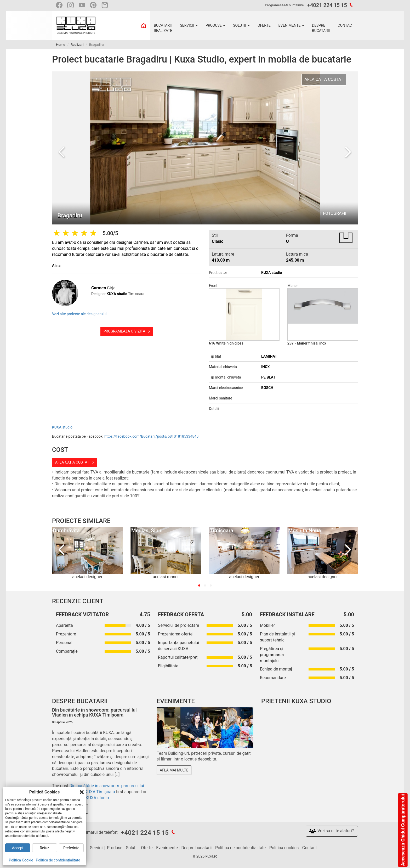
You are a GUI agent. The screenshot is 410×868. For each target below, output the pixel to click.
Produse (115, 848)
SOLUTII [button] (241, 25)
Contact (310, 848)
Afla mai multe (174, 770)
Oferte (147, 848)
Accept (18, 848)
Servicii (97, 848)
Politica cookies (284, 848)
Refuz (44, 848)
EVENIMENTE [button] (291, 25)
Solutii (132, 848)
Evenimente (167, 848)
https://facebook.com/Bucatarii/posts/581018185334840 (151, 436)
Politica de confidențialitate (58, 860)
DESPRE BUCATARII (321, 28)
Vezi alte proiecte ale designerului (79, 314)
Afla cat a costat (72, 462)
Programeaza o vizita (124, 331)
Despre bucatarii (197, 848)
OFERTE (264, 25)
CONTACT (346, 25)
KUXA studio (62, 427)
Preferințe (71, 848)
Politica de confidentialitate (240, 848)
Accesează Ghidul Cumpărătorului (403, 830)
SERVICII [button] (189, 25)
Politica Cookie (21, 860)
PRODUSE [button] (215, 25)
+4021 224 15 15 (327, 5)
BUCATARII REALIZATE (163, 28)
